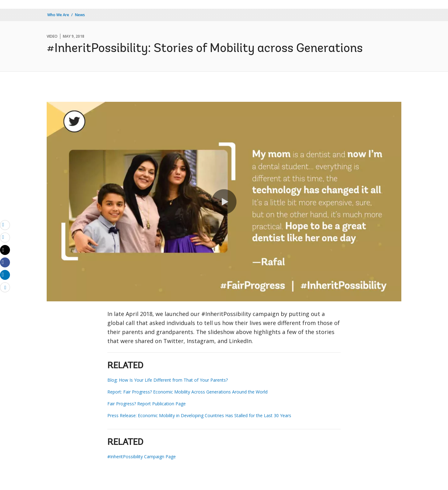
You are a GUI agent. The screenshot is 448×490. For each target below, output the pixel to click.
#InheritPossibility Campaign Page (142, 457)
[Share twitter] (5, 250)
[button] (224, 202)
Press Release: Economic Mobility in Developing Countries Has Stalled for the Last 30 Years (199, 415)
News (80, 15)
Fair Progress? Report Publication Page (147, 404)
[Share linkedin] (5, 275)
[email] (5, 225)
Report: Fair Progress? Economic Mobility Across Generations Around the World (187, 392)
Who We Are (58, 15)
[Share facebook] (5, 262)
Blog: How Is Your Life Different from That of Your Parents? (168, 380)
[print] (5, 237)
